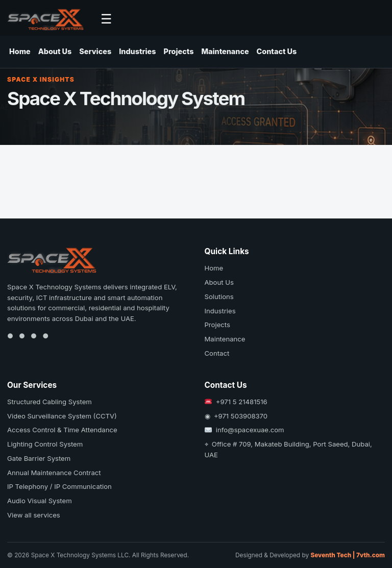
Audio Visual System (40, 501)
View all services (34, 515)
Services (95, 51)
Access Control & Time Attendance (62, 430)
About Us (55, 51)
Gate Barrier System (39, 458)
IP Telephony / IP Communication (59, 486)
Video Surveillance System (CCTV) (62, 416)
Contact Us (277, 51)
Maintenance (225, 51)
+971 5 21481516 (242, 402)
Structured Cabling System (50, 402)
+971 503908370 (241, 416)
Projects (179, 51)
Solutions (219, 297)
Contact (217, 353)
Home (20, 51)
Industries (137, 51)
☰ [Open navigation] (106, 19)
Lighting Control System (45, 444)
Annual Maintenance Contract (54, 473)
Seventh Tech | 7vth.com (348, 555)
